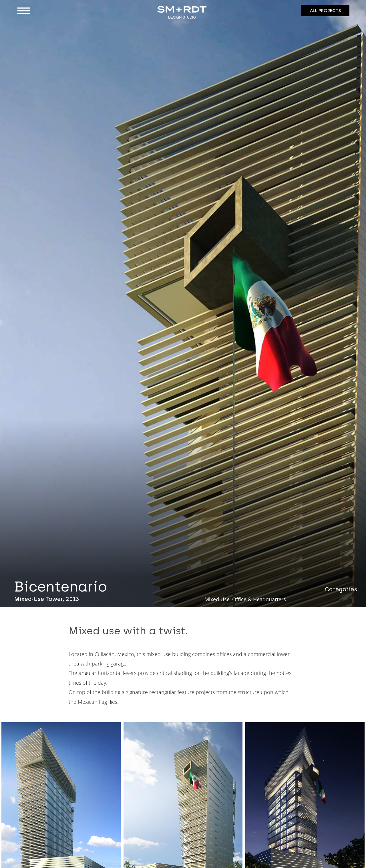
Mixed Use (217, 599)
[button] (56, 11)
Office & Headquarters (259, 599)
